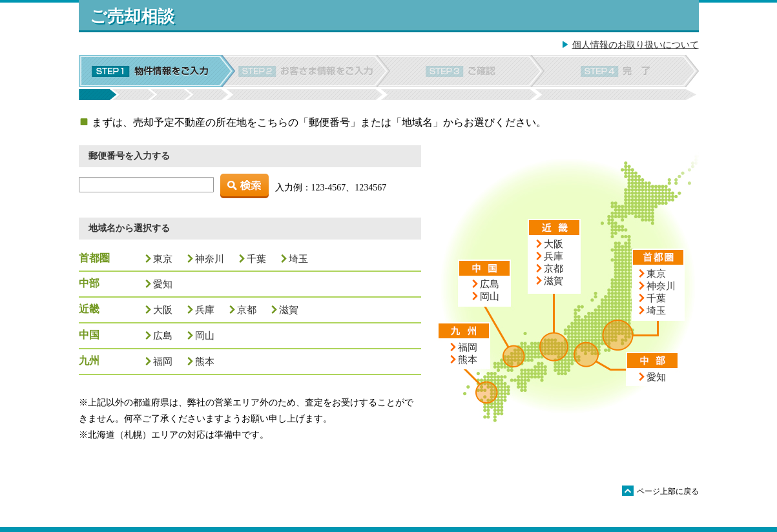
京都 (247, 310)
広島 (163, 335)
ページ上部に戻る (660, 491)
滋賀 (289, 310)
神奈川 (210, 259)
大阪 (163, 310)
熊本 (205, 361)
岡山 (205, 335)
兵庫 (205, 310)
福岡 (163, 361)
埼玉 (298, 259)
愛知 (163, 284)
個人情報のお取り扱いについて (636, 45)
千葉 (256, 259)
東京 (163, 259)
